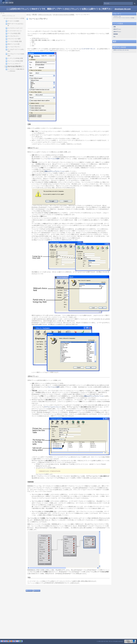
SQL (29, 577)
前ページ (29, 591)
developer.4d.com (123, 9)
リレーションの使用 (54, 159)
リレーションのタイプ (13, 64)
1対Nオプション (33, 376)
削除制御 (31, 482)
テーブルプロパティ (12, 36)
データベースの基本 (12, 21)
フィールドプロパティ (13, 47)
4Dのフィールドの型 (13, 44)
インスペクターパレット (14, 31)
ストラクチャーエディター (14, 28)
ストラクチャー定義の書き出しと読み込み (15, 70)
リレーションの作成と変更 (14, 61)
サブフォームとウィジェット (53, 407)
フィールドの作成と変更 (14, 41)
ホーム (2, 13)
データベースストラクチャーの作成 (14, 18)
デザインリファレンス (8, 16)
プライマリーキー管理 (13, 39)
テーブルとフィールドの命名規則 (15, 55)
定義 (29, 124)
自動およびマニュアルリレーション (55, 171)
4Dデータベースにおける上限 (14, 25)
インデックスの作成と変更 (14, 58)
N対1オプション (33, 148)
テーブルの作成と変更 (13, 33)
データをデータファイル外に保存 (15, 50)
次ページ (36, 591)
